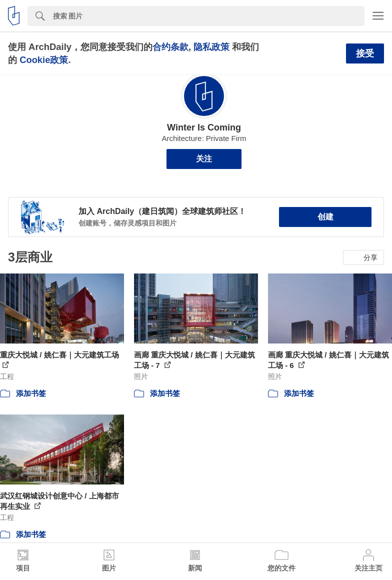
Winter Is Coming (204, 127)
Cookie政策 (44, 60)
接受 (365, 53)
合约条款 (170, 47)
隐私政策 (211, 47)
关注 (204, 159)
